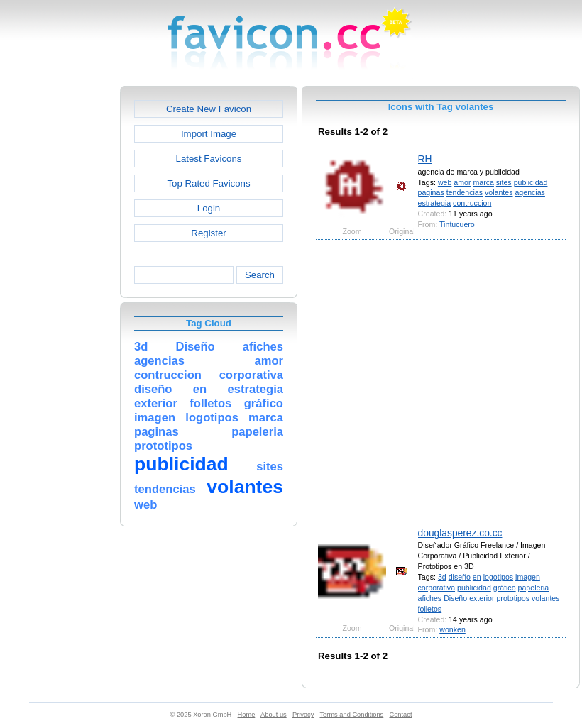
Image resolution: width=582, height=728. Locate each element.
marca (483, 182)
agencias (529, 192)
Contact (401, 715)
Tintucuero (457, 224)
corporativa (436, 588)
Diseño (455, 598)
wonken (452, 629)
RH (425, 159)
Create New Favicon (209, 109)
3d (442, 577)
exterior (482, 598)
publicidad (531, 182)
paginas (431, 192)
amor (462, 182)
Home (247, 715)
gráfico (505, 588)
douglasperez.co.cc (460, 533)
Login (209, 208)
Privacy (303, 715)
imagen (528, 577)
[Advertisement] (140, 381)
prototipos (513, 598)
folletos (430, 609)
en (477, 577)
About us (274, 715)
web (445, 182)
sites (504, 182)
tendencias (465, 192)
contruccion (472, 203)
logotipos (498, 577)
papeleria (534, 588)
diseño (460, 577)
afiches (430, 598)
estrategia (435, 203)
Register (208, 233)
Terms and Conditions (351, 715)
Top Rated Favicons (208, 183)
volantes (499, 192)
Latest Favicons (209, 159)
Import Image (209, 134)
